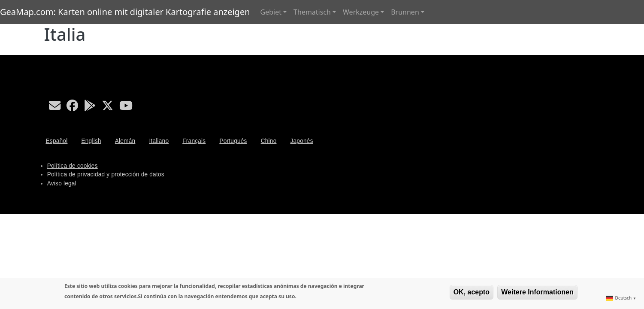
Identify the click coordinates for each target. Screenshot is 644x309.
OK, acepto (472, 292)
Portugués (233, 141)
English (91, 141)
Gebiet (271, 12)
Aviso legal (62, 183)
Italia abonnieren (48, 51)
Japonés (301, 141)
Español (57, 141)
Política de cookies (73, 166)
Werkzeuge (361, 12)
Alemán (125, 141)
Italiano (159, 141)
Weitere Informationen (537, 292)
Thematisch (312, 12)
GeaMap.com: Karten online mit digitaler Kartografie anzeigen (125, 12)
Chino (269, 141)
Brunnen (405, 12)
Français (194, 141)
